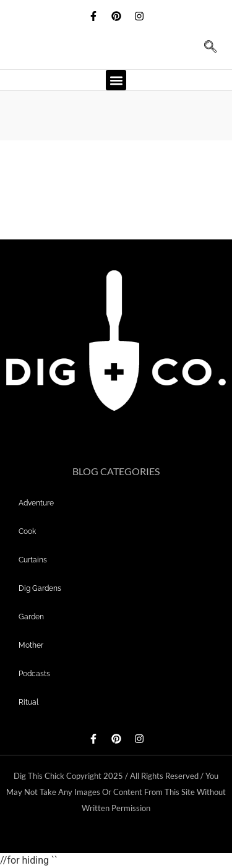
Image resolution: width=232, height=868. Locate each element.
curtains (33, 560)
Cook (27, 531)
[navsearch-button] (204, 51)
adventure (36, 503)
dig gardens (40, 588)
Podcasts (34, 674)
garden (31, 617)
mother (31, 645)
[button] (116, 80)
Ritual (28, 702)
